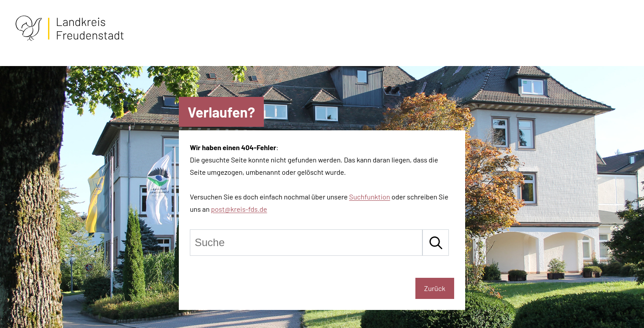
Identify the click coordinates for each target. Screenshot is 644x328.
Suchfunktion (370, 197)
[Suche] (306, 243)
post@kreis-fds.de (239, 209)
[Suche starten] (436, 243)
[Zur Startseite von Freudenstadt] (70, 39)
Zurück (435, 288)
